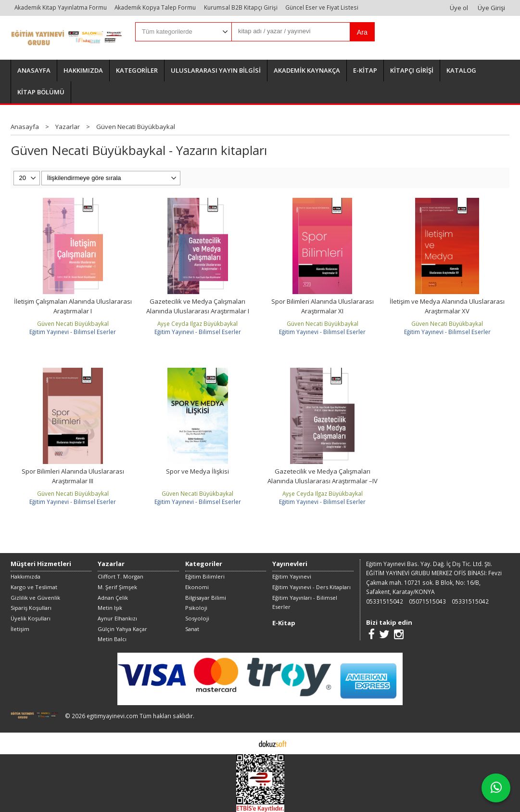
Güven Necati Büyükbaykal (73, 323)
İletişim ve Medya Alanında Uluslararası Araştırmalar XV (447, 306)
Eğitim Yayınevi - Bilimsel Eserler (73, 332)
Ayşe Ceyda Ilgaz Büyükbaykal (197, 323)
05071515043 (427, 601)
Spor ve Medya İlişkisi (197, 471)
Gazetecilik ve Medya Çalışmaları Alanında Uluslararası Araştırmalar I (198, 306)
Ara (362, 32)
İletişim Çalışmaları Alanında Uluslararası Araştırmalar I (73, 306)
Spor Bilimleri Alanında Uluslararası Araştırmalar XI (323, 306)
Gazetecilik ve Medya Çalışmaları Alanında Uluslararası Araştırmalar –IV (323, 476)
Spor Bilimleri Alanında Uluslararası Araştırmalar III (73, 476)
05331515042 (385, 601)
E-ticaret (245, 743)
